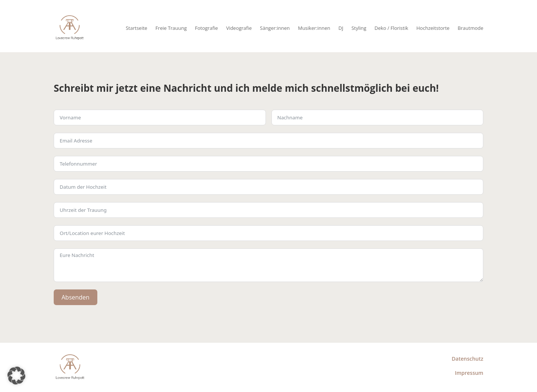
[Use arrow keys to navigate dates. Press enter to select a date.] (268, 187)
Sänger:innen (275, 28)
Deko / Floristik (391, 28)
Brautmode (470, 28)
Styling (359, 28)
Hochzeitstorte (433, 28)
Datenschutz (467, 359)
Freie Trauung (171, 28)
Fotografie (207, 28)
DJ (341, 28)
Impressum (469, 373)
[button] (16, 376)
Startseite (136, 28)
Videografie (239, 28)
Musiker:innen (314, 28)
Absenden (76, 297)
